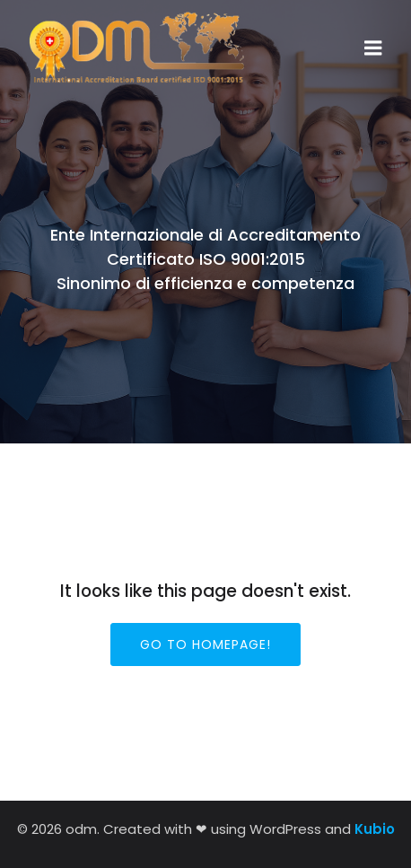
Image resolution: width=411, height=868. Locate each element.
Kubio (375, 829)
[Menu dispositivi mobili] (373, 48)
